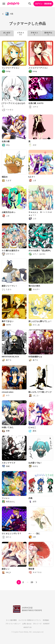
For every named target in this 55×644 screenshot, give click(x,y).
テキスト (34, 34)
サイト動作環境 (11, 620)
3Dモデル (48, 34)
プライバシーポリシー (13, 624)
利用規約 (46, 620)
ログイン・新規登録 (43, 4)
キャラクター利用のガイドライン (30, 620)
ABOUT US (27, 627)
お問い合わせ (27, 624)
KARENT (46, 624)
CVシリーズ (37, 624)
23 (32, 582)
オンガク (7, 34)
